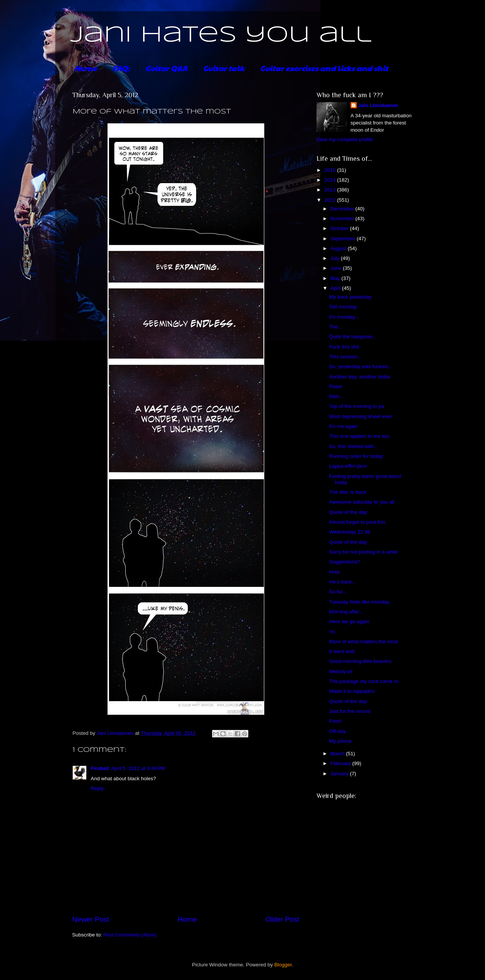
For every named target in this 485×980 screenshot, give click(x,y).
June (337, 268)
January (340, 774)
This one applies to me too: (360, 436)
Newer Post (91, 919)
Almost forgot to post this (357, 522)
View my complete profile (345, 139)
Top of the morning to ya (356, 406)
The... (336, 327)
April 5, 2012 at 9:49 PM (138, 768)
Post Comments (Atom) (130, 935)
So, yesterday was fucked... (360, 366)
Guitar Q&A (166, 68)
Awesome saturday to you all (362, 502)
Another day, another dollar (360, 377)
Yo (332, 632)
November (343, 219)
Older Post (282, 919)
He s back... (342, 582)
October (340, 228)
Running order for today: (357, 456)
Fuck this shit (344, 347)
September (344, 239)
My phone (340, 741)
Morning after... (346, 612)
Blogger (283, 965)
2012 (331, 200)
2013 (331, 190)
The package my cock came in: (364, 681)
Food (335, 721)
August (339, 248)
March (338, 754)
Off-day (337, 731)
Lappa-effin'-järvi (348, 466)
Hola (334, 572)
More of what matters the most (363, 642)
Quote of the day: (349, 512)
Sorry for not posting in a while (363, 552)
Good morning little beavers (360, 661)
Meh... (336, 396)
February (342, 763)
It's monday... (344, 317)
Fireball (100, 768)
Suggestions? (345, 562)
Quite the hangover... (353, 337)
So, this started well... (353, 446)
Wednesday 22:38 (350, 532)
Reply (97, 788)
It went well (342, 651)
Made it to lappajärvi (352, 691)
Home (86, 68)
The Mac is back (348, 492)
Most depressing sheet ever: (361, 416)
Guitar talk (224, 68)
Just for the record (350, 711)
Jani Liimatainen (378, 105)
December (343, 209)
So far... (338, 592)
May (336, 278)
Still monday (343, 307)
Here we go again (349, 621)
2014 (331, 180)
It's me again (343, 426)
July (336, 258)
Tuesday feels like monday (359, 602)
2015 (331, 170)
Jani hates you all (221, 35)
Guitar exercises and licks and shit (324, 68)
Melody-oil (341, 671)
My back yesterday (350, 297)
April (336, 288)
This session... (345, 357)
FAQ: (121, 68)
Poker (336, 387)
